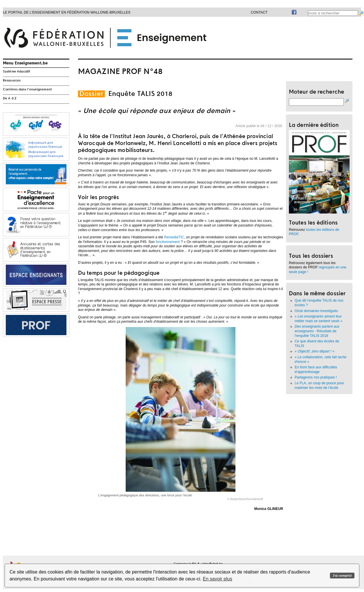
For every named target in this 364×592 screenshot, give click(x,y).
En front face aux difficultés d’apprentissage (316, 370)
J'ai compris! (342, 576)
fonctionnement (168, 242)
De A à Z (10, 99)
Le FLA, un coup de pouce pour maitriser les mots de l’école (319, 385)
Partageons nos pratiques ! (316, 377)
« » (318, 319)
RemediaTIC (174, 237)
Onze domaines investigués (317, 311)
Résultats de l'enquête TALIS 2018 (317, 331)
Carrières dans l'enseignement (27, 90)
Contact (259, 12)
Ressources (12, 81)
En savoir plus (218, 579)
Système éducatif (17, 72)
